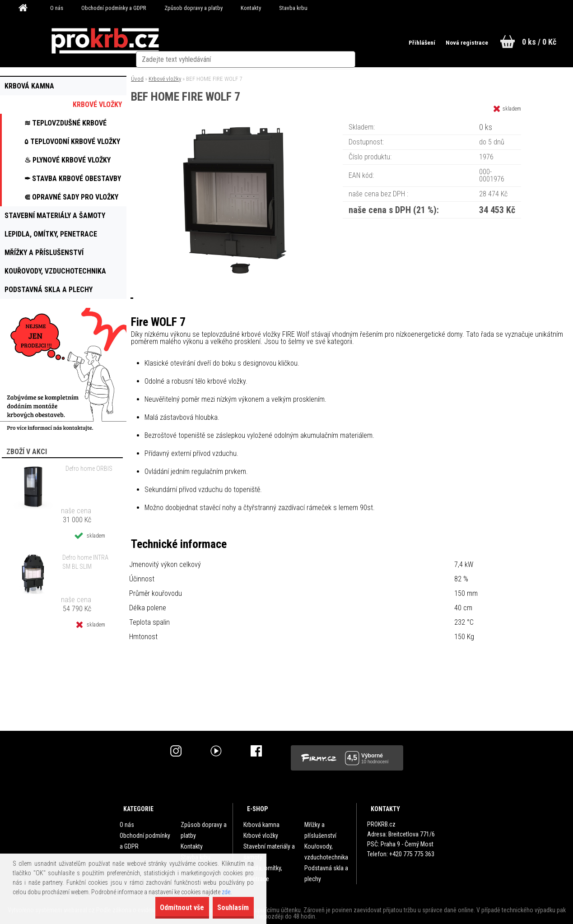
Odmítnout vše (163, 908)
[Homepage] (26, 8)
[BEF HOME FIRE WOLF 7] (237, 124)
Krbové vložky (165, 79)
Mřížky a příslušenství (320, 830)
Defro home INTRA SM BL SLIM (85, 562)
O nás (57, 8)
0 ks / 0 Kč (539, 42)
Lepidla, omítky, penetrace (263, 873)
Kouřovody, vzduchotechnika (326, 852)
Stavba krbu (293, 8)
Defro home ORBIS (89, 469)
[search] (365, 42)
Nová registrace (459, 42)
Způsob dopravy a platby (193, 8)
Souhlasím (227, 908)
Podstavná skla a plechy (326, 873)
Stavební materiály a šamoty (269, 852)
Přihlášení (411, 42)
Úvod (137, 79)
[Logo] (105, 41)
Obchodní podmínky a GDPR (114, 8)
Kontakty (251, 8)
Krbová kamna (261, 825)
